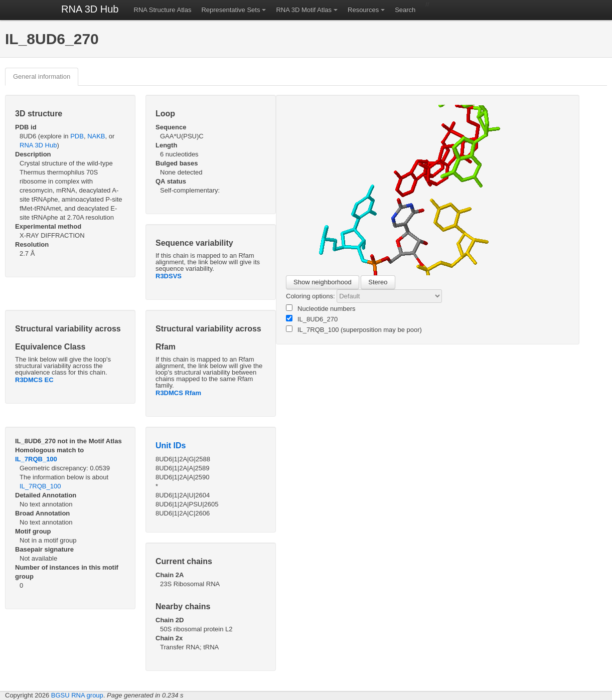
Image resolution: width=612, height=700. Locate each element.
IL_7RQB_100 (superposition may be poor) (354, 329)
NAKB (96, 136)
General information (42, 76)
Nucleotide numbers (321, 308)
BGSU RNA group (77, 695)
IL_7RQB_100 (36, 459)
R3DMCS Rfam (178, 393)
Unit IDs (171, 446)
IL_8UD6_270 (312, 319)
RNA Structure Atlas (163, 10)
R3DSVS (169, 276)
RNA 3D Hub (90, 9)
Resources (363, 10)
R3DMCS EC (34, 380)
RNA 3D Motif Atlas (304, 10)
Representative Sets (231, 10)
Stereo (378, 282)
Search (405, 10)
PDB (77, 136)
